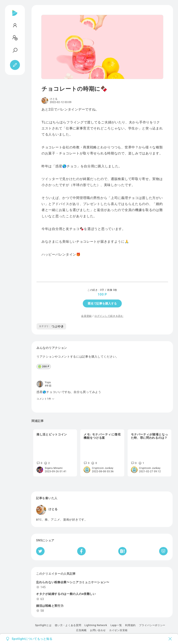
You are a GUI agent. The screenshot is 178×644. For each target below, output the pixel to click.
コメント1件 (46, 399)
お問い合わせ (98, 630)
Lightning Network (96, 625)
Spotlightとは (43, 625)
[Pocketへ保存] (163, 551)
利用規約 (130, 625)
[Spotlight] (15, 16)
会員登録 (86, 316)
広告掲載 (81, 630)
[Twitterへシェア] (40, 551)
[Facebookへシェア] (81, 551)
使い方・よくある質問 (68, 625)
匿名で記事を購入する (102, 303)
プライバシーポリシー (152, 625)
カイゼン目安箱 (118, 630)
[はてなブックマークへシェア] (122, 551)
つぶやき (51, 326)
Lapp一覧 (116, 625)
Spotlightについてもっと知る (32, 639)
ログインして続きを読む (109, 316)
